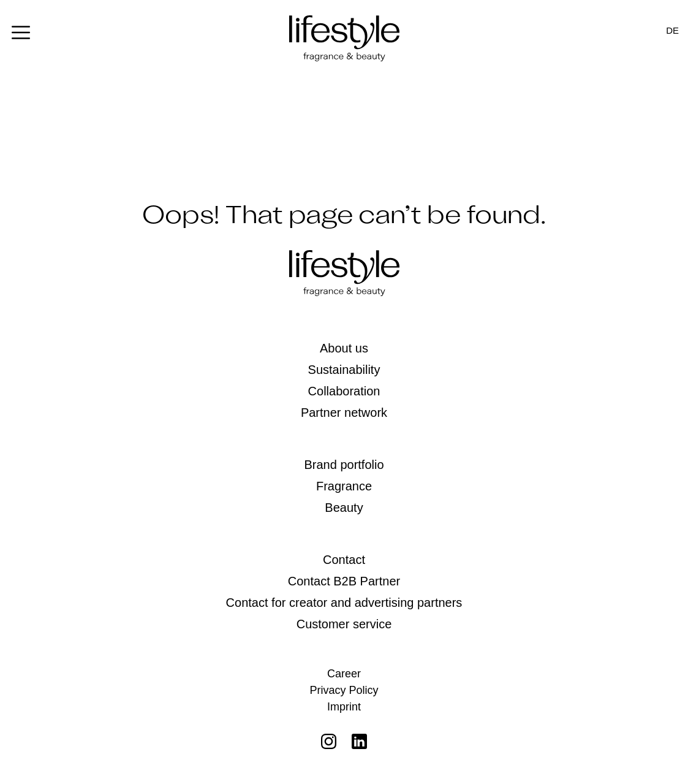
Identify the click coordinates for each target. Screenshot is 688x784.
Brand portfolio (344, 465)
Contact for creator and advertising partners (344, 603)
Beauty (344, 508)
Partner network (344, 413)
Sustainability (344, 370)
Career (344, 674)
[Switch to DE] (672, 30)
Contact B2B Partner (344, 581)
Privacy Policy (344, 690)
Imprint (344, 707)
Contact (344, 560)
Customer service (344, 624)
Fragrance (344, 486)
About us (344, 348)
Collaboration (344, 391)
